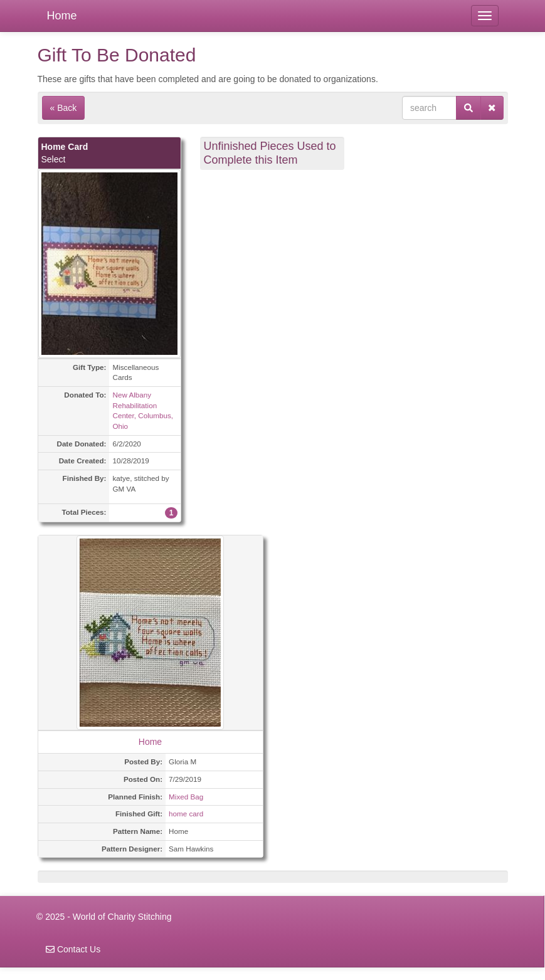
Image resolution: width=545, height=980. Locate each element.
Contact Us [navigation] (73, 949)
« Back (64, 108)
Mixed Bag (186, 797)
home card (186, 814)
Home (62, 16)
